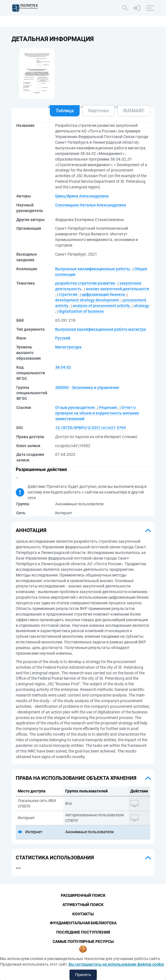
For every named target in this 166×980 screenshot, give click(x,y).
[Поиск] (125, 8)
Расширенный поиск (83, 895)
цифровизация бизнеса (103, 294)
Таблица (65, 111)
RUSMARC (134, 111)
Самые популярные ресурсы (83, 942)
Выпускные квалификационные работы (93, 269)
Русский (63, 338)
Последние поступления (83, 932)
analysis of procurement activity (101, 306)
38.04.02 (63, 367)
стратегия (68, 294)
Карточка (98, 111)
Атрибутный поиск (83, 905)
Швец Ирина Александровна (82, 196)
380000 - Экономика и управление (87, 388)
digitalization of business (81, 311)
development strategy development (87, 300)
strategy (142, 306)
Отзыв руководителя (75, 407)
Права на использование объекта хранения (76, 778)
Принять (83, 975)
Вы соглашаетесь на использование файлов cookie (116, 964)
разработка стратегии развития (85, 283)
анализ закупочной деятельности (117, 289)
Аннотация (31, 530)
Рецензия (108, 407)
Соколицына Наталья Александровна (91, 205)
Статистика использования (55, 858)
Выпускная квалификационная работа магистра (101, 329)
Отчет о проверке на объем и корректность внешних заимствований (97, 413)
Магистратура (68, 347)
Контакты (83, 914)
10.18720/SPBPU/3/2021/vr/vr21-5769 (90, 428)
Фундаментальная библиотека (83, 923)
